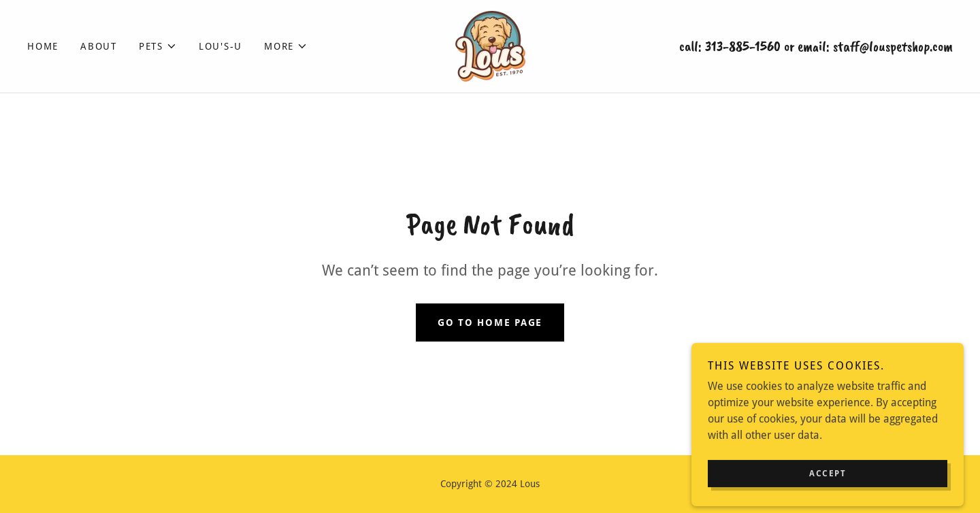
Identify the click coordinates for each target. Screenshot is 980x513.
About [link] (99, 46)
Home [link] (43, 46)
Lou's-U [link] (220, 46)
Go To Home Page (490, 322)
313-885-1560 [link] (743, 46)
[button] (158, 46)
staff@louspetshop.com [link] (893, 46)
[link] (490, 45)
